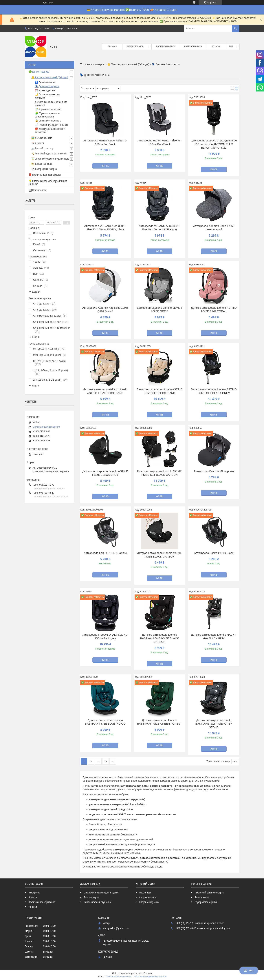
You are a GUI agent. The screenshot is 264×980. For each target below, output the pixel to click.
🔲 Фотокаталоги (37, 190)
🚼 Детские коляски (45, 83)
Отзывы (216, 47)
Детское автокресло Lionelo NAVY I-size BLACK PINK (214, 636)
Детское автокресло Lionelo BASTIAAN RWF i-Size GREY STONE (214, 724)
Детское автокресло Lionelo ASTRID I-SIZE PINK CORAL (214, 309)
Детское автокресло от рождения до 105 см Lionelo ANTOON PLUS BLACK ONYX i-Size (214, 144)
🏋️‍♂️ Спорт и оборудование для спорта (50, 159)
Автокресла (34, 893)
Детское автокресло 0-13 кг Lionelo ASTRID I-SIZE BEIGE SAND (105, 391)
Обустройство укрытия (206, 902)
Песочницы (145, 893)
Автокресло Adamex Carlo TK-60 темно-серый (214, 228)
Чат (249, 970)
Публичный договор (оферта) (210, 893)
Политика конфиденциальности (150, 977)
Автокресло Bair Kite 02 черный (214, 471)
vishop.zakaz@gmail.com (46, 427)
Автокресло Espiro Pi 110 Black (214, 553)
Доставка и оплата (166, 47)
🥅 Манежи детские (45, 91)
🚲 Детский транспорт (43, 149)
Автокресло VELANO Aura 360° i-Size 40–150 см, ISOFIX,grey (159, 228)
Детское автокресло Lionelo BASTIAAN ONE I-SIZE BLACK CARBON (160, 638)
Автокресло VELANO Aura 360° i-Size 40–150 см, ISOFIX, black (105, 228)
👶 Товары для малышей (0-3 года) (128, 64)
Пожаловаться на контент (119, 977)
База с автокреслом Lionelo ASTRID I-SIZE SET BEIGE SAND (159, 391)
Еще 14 (36, 292)
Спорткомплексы (148, 897)
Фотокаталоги (202, 897)
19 (106, 762)
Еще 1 (36, 337)
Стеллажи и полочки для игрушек (101, 893)
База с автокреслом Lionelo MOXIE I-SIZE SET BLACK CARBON (159, 473)
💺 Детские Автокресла (47, 87)
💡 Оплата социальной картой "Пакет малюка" (48, 183)
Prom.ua (148, 973)
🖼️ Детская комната (42, 138)
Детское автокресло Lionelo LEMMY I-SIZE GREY (160, 309)
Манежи (33, 907)
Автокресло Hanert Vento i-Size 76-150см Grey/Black (159, 142)
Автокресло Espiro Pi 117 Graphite (105, 553)
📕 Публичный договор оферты (45, 175)
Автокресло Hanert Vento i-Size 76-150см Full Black (105, 142)
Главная (112, 47)
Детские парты (91, 897)
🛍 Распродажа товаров (44, 169)
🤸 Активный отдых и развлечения (49, 154)
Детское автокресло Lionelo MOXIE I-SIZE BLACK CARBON (159, 555)
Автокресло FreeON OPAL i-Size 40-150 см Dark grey (105, 636)
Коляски (33, 897)
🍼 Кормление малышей (48, 109)
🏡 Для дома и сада (42, 164)
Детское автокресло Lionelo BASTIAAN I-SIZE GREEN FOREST (159, 722)
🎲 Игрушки (38, 143)
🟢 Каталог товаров (39, 72)
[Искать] (236, 29)
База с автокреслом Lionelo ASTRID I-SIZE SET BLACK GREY (214, 391)
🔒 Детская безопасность (48, 121)
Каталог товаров (135, 47)
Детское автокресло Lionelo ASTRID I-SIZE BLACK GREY (105, 473)
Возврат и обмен (193, 47)
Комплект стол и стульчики (98, 902)
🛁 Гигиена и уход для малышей (52, 125)
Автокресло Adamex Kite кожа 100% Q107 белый (105, 309)
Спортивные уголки (149, 902)
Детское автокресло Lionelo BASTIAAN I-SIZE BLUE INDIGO (105, 722)
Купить (105, 166)
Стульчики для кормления (42, 902)
